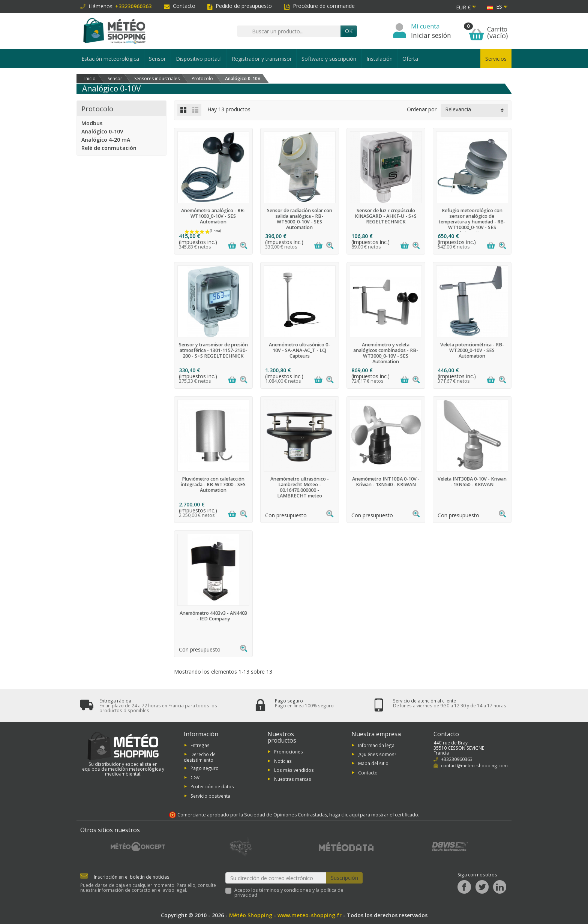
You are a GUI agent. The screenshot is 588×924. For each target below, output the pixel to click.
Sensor (157, 59)
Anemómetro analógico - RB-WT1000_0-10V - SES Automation (213, 216)
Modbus (92, 123)
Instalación (379, 59)
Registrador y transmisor (262, 59)
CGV (195, 777)
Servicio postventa (210, 796)
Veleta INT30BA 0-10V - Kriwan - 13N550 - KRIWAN (472, 482)
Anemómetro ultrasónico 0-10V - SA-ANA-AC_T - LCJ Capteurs (299, 350)
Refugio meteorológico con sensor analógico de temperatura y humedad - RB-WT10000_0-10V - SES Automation (472, 222)
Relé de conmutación (109, 148)
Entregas (200, 745)
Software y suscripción (329, 59)
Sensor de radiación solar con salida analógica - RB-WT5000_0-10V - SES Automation (300, 219)
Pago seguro (205, 768)
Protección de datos (212, 786)
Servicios (496, 59)
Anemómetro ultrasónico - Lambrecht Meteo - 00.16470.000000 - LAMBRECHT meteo (300, 487)
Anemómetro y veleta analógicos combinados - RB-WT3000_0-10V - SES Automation (386, 353)
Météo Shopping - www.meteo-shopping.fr (285, 915)
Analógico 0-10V (102, 131)
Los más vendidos (294, 770)
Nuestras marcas (293, 779)
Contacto (180, 6)
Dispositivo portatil (199, 59)
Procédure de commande (319, 6)
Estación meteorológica (110, 59)
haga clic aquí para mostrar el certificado (374, 815)
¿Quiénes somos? (377, 754)
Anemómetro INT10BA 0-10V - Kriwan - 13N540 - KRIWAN (386, 482)
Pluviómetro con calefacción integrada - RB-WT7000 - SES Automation (213, 484)
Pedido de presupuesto (240, 6)
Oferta (410, 59)
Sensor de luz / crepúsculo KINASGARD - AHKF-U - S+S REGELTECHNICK (386, 216)
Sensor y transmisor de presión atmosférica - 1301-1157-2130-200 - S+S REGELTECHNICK (213, 350)
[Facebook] (464, 887)
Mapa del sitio (373, 764)
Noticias (283, 761)
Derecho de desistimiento (200, 757)
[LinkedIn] (500, 887)
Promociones (289, 752)
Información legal (377, 745)
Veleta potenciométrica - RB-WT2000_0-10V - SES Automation (472, 350)
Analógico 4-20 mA (106, 140)
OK (349, 31)
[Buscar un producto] (289, 31)
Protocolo (97, 109)
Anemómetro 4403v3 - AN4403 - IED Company (213, 616)
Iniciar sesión (431, 35)
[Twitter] (482, 887)
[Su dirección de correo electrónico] (276, 878)
